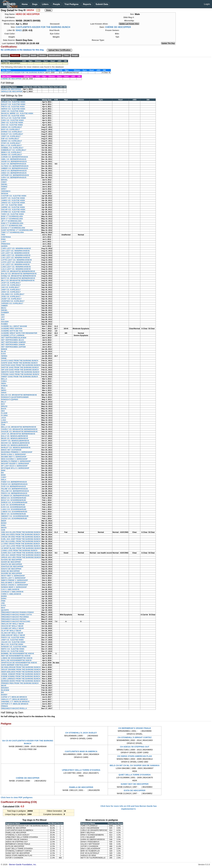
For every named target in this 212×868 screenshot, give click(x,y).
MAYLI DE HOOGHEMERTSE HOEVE (16, 660)
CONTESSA (6, 237)
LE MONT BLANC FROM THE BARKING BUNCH (21, 548)
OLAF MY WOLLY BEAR (11, 631)
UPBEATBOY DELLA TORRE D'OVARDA (81, 770)
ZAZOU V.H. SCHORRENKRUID (14, 518)
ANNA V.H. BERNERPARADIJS (14, 173)
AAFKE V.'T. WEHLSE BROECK (14, 697)
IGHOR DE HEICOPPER (11, 562)
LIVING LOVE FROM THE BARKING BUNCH (19, 551)
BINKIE (4, 349)
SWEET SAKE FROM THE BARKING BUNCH (20, 377)
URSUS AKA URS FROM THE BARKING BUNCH (21, 557)
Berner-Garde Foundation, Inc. (23, 864)
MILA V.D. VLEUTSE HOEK (12, 644)
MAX (3, 608)
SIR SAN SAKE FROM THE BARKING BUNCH (20, 370)
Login (207, 4)
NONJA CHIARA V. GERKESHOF (15, 585)
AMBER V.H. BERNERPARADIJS (15, 168)
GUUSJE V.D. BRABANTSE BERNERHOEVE (19, 432)
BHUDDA (5, 688)
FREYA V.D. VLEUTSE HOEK (13, 107)
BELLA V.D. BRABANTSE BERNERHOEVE (19, 427)
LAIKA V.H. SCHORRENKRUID (14, 509)
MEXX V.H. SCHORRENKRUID (14, 514)
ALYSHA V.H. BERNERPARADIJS (15, 166)
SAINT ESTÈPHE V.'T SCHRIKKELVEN (17, 230)
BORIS (4, 596)
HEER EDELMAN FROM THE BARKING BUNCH (21, 672)
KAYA (3, 354)
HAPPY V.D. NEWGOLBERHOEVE (15, 441)
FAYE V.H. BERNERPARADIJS (14, 486)
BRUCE (4, 406)
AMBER (4, 306)
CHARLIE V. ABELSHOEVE (12, 592)
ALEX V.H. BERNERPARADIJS (14, 164)
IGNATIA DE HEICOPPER (12, 564)
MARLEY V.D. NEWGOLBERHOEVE (16, 448)
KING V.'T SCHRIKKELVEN (12, 223)
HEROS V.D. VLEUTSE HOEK (13, 109)
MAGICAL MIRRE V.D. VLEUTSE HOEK (17, 113)
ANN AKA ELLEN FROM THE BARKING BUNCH (21, 532)
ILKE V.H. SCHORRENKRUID (13, 505)
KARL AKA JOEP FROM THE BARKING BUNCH (21, 539)
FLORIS (4, 415)
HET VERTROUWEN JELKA (13, 340)
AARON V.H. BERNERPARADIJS (15, 157)
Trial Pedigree (71, 4)
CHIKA (4, 381)
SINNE (4, 358)
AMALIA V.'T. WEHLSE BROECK (14, 699)
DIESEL (4, 184)
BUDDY (4, 695)
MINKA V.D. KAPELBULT (11, 152)
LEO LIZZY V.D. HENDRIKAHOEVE (15, 251)
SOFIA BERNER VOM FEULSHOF (15, 665)
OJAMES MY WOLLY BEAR (12, 628)
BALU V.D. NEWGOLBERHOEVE (15, 436)
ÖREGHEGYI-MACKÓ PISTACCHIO (16, 621)
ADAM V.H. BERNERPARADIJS (14, 161)
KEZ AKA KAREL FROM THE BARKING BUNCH (21, 541)
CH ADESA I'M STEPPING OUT (135, 747)
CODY (4, 477)
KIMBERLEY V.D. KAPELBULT (14, 150)
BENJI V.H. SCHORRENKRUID (14, 498)
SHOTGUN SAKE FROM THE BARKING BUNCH (21, 365)
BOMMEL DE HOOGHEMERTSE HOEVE (18, 653)
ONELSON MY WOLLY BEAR (13, 635)
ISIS (3, 315)
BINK (3, 470)
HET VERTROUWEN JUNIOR (13, 345)
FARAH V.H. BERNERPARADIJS (14, 484)
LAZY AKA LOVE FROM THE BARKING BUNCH (21, 546)
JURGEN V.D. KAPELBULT (12, 303)
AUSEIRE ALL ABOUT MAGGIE (14, 326)
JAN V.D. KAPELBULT (10, 287)
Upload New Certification (59, 50)
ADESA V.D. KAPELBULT (12, 127)
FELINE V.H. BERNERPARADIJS (14, 489)
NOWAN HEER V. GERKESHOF (14, 587)
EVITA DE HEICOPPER (135, 790)
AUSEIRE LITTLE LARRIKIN (13, 335)
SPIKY (4, 189)
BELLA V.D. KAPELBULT (11, 145)
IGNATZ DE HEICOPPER (11, 569)
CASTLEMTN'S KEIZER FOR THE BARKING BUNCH (43, 27)
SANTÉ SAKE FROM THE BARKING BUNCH (19, 363)
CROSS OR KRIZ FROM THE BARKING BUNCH (21, 537)
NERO (4, 390)
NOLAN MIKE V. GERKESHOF (14, 583)
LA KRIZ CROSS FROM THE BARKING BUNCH (21, 544)
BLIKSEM (5, 690)
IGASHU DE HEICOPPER (11, 560)
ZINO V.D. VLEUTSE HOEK (12, 123)
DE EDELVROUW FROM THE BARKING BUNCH (21, 667)
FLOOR (4, 413)
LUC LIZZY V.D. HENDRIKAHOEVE (15, 264)
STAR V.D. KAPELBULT (11, 143)
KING (3, 239)
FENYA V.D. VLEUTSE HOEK (13, 637)
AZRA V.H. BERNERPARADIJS (14, 177)
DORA (4, 599)
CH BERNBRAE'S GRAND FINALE (135, 728)
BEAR (4, 686)
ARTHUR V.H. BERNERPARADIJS (15, 175)
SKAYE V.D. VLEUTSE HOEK (13, 116)
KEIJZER (5, 322)
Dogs (35, 4)
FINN (3, 601)
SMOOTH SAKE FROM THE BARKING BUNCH (20, 372)
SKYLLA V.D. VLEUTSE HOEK (14, 118)
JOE (3, 603)
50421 (19, 30)
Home (25, 4)
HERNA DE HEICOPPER (11, 89)
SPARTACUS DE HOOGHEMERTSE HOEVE (19, 663)
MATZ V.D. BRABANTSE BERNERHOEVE (18, 278)
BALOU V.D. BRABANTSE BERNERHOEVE (19, 274)
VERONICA (6, 191)
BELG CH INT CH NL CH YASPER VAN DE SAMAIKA (135, 765)
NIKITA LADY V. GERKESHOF (13, 578)
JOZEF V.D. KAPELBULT (11, 299)
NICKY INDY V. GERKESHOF (13, 576)
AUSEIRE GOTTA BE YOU (12, 331)
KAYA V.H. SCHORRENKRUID (13, 507)
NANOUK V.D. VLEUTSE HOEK (14, 647)
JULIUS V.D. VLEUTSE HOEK (13, 642)
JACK (4, 418)
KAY (3, 319)
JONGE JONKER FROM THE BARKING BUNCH (21, 674)
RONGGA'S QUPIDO (10, 399)
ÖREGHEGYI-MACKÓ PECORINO (15, 617)
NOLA (4, 480)
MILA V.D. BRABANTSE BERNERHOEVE (18, 280)
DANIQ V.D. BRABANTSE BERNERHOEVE (19, 276)
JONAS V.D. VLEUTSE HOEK (13, 203)
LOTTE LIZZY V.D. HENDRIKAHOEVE (17, 260)
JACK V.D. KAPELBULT (11, 285)
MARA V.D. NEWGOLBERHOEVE (15, 445)
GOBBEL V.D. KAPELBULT (12, 148)
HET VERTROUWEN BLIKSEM (14, 338)
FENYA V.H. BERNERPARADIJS (14, 493)
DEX (3, 411)
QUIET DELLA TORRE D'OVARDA (135, 775)
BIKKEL (4, 180)
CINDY (4, 182)
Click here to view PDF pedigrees (17, 797)
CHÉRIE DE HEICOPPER (118, 27)
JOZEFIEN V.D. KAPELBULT (13, 301)
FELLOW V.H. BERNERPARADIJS (15, 491)
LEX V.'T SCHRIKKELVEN (12, 226)
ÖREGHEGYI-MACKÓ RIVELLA (14, 708)
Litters (45, 4)
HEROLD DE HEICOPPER (12, 91)
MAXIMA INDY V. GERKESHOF (14, 457)
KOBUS (4, 386)
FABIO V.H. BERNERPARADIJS (14, 482)
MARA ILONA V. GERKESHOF (14, 454)
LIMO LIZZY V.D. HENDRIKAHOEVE (16, 255)
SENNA (4, 356)
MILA (3, 388)
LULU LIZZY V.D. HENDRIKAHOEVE (16, 269)
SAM (3, 425)
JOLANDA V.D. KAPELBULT (13, 294)
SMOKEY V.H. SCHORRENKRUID (15, 516)
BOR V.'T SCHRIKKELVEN (12, 219)
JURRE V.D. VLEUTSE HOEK (13, 207)
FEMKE (4, 187)
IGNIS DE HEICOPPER (10, 571)
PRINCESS (6, 244)
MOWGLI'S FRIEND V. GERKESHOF (16, 461)
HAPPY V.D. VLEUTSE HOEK (13, 198)
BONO (4, 523)
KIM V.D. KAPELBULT (10, 139)
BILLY (4, 402)
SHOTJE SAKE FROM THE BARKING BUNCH (20, 367)
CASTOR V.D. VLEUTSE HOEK (14, 196)
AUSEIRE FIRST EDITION (12, 329)
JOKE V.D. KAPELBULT (11, 292)
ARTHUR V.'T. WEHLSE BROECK (15, 704)
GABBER (5, 313)
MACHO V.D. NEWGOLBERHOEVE (15, 443)
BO (3, 473)
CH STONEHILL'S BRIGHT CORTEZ (135, 737)
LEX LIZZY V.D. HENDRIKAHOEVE (15, 253)
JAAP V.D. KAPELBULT (11, 283)
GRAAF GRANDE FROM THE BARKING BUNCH (21, 670)
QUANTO (5, 610)
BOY (3, 404)
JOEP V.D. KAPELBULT (11, 136)
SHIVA (4, 393)
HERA (4, 383)
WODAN (5, 194)
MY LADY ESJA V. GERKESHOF (14, 466)
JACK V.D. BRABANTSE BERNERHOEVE (18, 434)
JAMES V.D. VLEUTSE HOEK (13, 200)
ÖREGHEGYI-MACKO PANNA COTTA (17, 615)
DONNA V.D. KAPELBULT (12, 132)
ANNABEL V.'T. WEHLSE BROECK (15, 702)
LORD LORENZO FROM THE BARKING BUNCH (21, 679)
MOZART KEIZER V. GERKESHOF (15, 464)
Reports (87, 4)
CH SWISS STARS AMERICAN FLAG (135, 756)
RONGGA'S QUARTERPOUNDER (15, 397)
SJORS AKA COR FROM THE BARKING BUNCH (21, 553)
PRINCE (5, 706)
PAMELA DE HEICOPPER (81, 787)
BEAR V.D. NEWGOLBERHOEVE (15, 438)
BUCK (4, 409)
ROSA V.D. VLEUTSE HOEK (13, 651)
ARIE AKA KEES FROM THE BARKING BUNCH (21, 534)
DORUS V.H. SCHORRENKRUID (14, 502)
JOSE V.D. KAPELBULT (11, 296)
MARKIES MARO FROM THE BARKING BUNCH (21, 681)
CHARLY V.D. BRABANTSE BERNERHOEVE (19, 429)
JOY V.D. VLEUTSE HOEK (12, 205)
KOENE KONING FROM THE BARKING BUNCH (21, 676)
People (56, 4)
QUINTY (5, 422)
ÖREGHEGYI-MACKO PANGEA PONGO (17, 612)
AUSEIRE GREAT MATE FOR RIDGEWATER (19, 333)
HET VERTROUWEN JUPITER (13, 347)
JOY (3, 317)
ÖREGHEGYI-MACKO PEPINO (14, 619)
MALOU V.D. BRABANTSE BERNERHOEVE (19, 395)
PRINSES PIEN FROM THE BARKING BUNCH (20, 683)
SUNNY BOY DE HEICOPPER (135, 784)
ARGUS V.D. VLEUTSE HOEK (13, 102)
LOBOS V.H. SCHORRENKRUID (14, 512)
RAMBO (5, 324)
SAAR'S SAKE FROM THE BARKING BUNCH (20, 361)
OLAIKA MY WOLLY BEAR (12, 633)
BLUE (4, 351)
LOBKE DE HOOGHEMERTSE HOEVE (17, 658)
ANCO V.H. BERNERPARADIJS (14, 171)
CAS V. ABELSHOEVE (10, 589)
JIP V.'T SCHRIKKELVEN (11, 221)
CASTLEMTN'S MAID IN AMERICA (81, 751)
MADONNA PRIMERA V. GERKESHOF (17, 452)
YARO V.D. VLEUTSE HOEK (13, 214)
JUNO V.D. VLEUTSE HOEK (13, 111)
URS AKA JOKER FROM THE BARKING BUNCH (21, 555)
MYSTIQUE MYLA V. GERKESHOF (15, 468)
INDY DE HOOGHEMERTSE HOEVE (16, 656)
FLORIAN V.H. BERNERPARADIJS (15, 496)
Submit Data (102, 4)
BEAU (4, 308)
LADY (4, 242)
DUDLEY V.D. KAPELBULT (12, 134)
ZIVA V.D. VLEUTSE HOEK (12, 125)
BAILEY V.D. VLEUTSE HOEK (13, 104)
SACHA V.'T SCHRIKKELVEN (13, 228)
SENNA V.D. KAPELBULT (12, 141)
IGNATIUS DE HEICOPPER (12, 567)
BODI (3, 475)
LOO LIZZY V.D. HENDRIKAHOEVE (16, 258)
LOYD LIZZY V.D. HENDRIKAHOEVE (16, 262)
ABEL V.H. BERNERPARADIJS (14, 159)
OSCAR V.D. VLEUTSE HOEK (13, 210)
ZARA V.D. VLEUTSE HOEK (13, 120)
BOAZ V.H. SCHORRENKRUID (14, 500)
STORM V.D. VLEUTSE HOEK (13, 212)
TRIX (3, 235)
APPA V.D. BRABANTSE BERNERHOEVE (18, 271)
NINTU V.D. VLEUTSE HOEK (13, 649)
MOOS (4, 528)
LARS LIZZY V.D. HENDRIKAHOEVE (16, 248)
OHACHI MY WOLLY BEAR (12, 626)
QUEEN (4, 246)
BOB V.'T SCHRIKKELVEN (12, 216)
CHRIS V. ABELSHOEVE (11, 594)
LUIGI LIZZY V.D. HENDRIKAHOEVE (16, 267)
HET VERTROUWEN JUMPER (13, 342)
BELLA (4, 379)
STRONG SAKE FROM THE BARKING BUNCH (20, 374)
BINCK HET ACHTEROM (11, 450)
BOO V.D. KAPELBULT (11, 129)
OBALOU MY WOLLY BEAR (13, 624)
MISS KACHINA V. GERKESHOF (14, 459)
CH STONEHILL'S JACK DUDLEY (81, 733)
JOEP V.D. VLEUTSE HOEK (12, 640)
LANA (4, 420)
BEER (4, 521)
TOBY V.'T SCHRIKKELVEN (12, 232)
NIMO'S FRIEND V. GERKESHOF (15, 580)
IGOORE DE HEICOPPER (12, 573)
